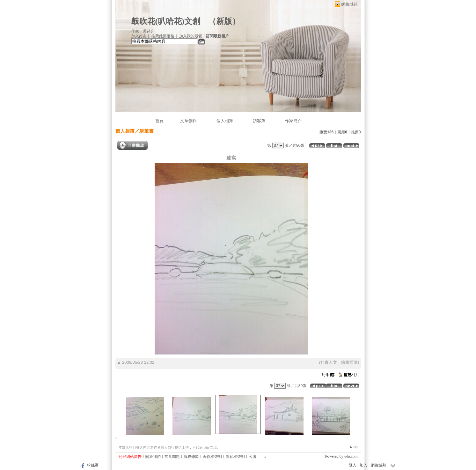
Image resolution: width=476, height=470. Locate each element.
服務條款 (191, 457)
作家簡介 (293, 121)
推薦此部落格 (163, 36)
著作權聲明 (212, 457)
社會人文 (329, 362)
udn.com (351, 456)
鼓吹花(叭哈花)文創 (166, 21)
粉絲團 (93, 465)
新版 (224, 21)
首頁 (159, 121)
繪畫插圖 (349, 362)
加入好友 (139, 36)
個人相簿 (225, 121)
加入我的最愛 (191, 36)
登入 (353, 465)
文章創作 (188, 121)
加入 (363, 465)
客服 (253, 457)
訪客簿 (259, 121)
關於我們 (153, 457)
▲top (353, 447)
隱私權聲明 (235, 457)
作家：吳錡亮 (143, 31)
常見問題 (172, 457)
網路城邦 (349, 4)
